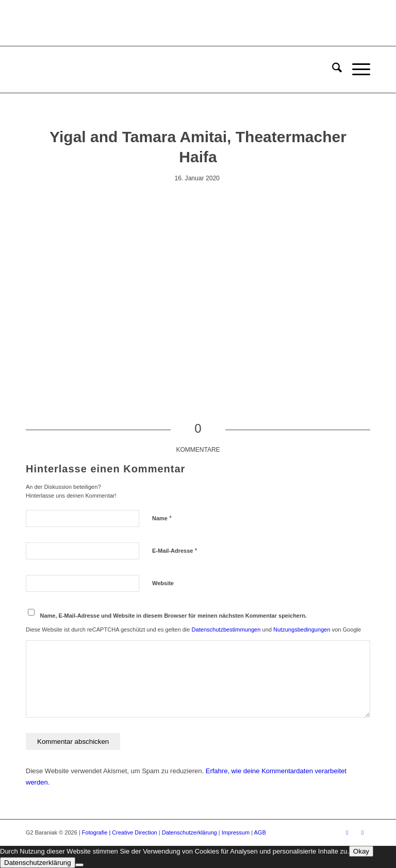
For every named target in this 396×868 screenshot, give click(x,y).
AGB (260, 832)
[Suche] (332, 70)
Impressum (236, 832)
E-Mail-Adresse (175, 550)
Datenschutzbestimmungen (226, 629)
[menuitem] (332, 70)
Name (162, 518)
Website (163, 583)
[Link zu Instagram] (362, 832)
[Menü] (356, 70)
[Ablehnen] (79, 865)
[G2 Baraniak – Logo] (76, 70)
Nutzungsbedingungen (302, 629)
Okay (361, 851)
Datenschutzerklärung (189, 832)
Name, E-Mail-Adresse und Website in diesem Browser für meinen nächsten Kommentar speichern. (174, 616)
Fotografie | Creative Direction (120, 832)
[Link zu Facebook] (347, 832)
